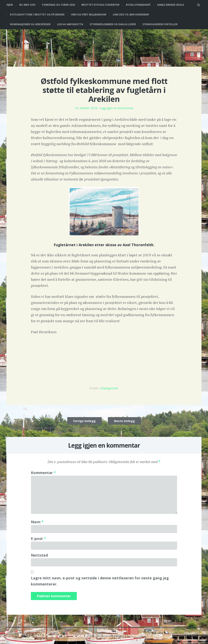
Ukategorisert (109, 388)
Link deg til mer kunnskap (131, 15)
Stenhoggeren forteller (160, 24)
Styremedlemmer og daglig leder (113, 24)
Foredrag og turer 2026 (58, 5)
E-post (38, 538)
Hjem (10, 5)
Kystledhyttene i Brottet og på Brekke (37, 15)
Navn (37, 522)
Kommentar (43, 473)
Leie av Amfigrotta (70, 24)
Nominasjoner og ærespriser (30, 24)
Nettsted (39, 555)
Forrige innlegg (84, 421)
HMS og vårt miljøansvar (89, 15)
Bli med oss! (27, 5)
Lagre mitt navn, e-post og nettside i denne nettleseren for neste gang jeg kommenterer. (100, 581)
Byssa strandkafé (138, 5)
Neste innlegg (124, 421)
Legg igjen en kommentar (116, 108)
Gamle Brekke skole (171, 5)
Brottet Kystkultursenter (100, 5)
